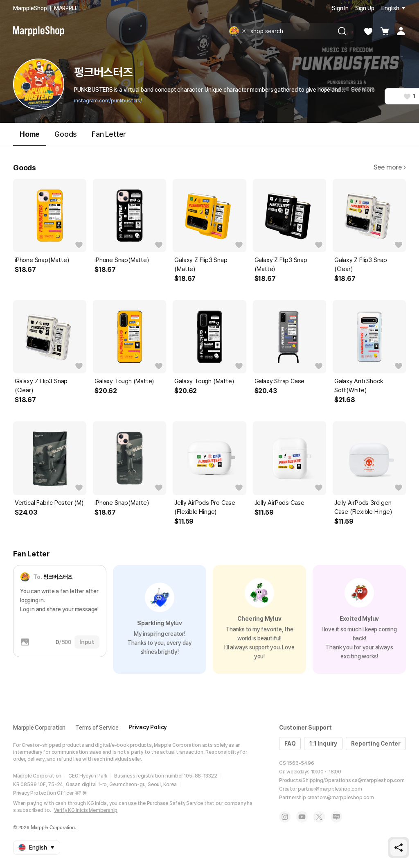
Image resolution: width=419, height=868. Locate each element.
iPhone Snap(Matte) (42, 260)
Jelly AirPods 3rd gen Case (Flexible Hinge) (363, 507)
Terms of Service (97, 728)
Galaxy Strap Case (280, 381)
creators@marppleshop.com (341, 798)
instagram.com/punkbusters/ (108, 101)
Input (87, 642)
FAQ (290, 744)
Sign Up (365, 8)
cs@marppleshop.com (378, 780)
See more (363, 90)
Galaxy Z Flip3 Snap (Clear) (361, 264)
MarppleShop (30, 8)
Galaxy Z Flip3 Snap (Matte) (201, 264)
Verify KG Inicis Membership (86, 810)
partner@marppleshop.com (330, 789)
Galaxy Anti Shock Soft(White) (359, 386)
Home (30, 138)
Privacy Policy (148, 727)
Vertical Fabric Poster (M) (49, 503)
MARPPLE (66, 8)
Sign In (340, 8)
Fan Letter (109, 134)
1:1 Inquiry (323, 744)
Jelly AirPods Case (279, 503)
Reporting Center (376, 744)
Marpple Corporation (39, 728)
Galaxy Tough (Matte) (124, 381)
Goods (66, 134)
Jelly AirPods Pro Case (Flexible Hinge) (205, 507)
